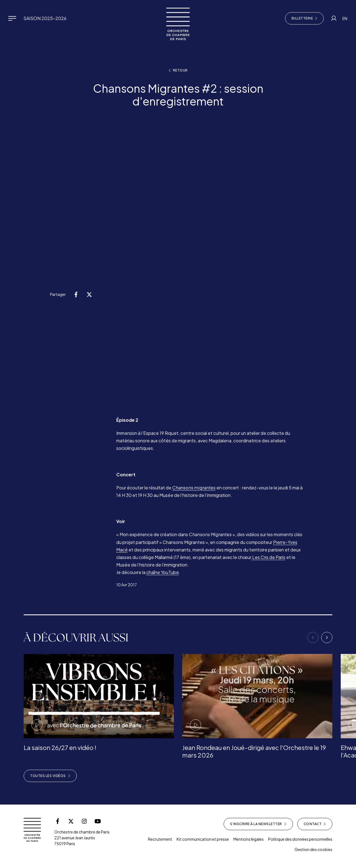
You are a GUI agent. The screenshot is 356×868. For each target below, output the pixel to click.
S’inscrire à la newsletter (258, 824)
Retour (178, 70)
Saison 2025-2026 (45, 18)
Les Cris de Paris (268, 557)
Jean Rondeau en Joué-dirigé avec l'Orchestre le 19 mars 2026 (254, 751)
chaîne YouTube (163, 572)
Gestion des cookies (313, 849)
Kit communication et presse (203, 839)
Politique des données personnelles (300, 839)
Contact (315, 824)
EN (345, 18)
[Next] (327, 637)
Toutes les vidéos (50, 776)
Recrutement (160, 839)
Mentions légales (249, 839)
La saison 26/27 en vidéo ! (60, 747)
